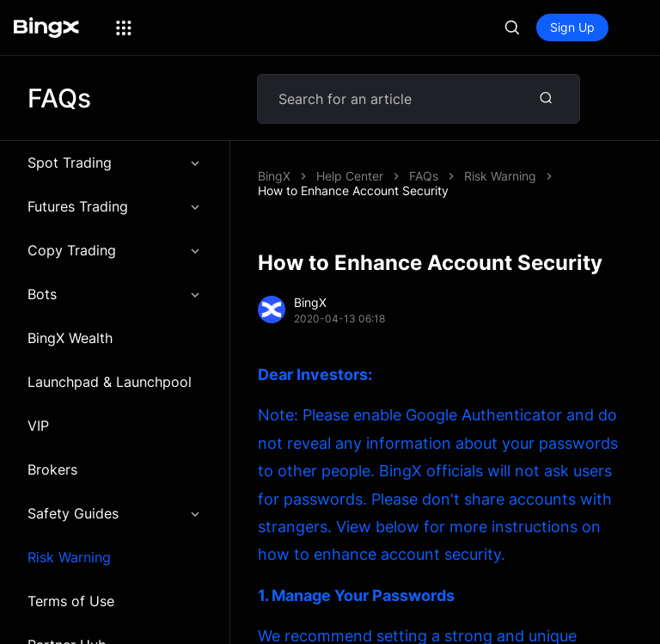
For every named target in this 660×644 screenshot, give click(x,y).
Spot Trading (115, 163)
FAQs (424, 176)
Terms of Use (71, 601)
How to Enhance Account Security (353, 190)
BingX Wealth (70, 338)
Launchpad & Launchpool (110, 382)
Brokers (52, 469)
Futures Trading (115, 206)
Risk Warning (69, 557)
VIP (38, 426)
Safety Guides (115, 513)
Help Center (350, 176)
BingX (274, 176)
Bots (115, 294)
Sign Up (572, 27)
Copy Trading (115, 250)
